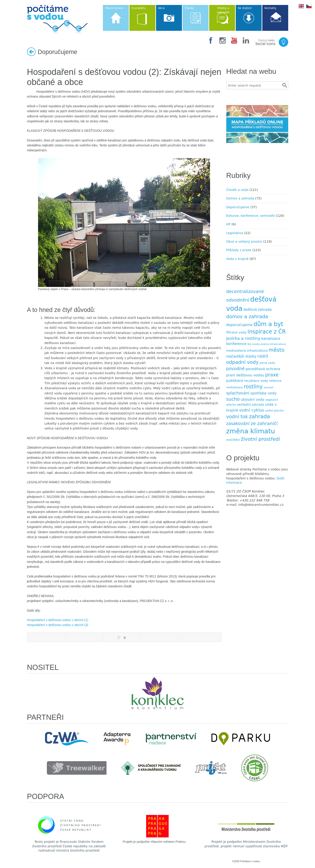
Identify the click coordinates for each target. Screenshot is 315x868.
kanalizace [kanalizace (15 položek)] (271, 339)
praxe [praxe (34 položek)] (272, 375)
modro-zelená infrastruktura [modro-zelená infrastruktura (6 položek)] (269, 344)
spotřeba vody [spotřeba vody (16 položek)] (263, 393)
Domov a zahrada (240, 198)
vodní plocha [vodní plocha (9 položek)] (274, 411)
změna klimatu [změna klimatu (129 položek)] (251, 431)
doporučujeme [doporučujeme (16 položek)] (239, 325)
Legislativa (235, 233)
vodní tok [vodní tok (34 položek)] (237, 417)
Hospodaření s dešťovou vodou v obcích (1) (58, 620)
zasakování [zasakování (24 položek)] (238, 424)
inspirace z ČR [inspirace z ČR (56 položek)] (267, 332)
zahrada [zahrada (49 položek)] (260, 416)
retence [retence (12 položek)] (275, 381)
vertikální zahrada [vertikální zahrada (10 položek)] (250, 405)
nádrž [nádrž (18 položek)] (263, 356)
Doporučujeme (238, 207)
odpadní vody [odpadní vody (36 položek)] (242, 362)
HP (228, 224)
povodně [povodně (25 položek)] (236, 369)
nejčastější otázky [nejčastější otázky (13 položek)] (241, 356)
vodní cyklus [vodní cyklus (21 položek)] (252, 410)
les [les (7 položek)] (249, 344)
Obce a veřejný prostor (244, 242)
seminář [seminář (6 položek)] (269, 388)
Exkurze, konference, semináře (251, 216)
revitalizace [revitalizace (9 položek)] (235, 387)
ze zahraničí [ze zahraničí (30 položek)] (264, 423)
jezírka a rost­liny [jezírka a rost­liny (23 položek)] (243, 338)
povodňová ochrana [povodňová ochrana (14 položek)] (263, 369)
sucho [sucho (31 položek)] (233, 399)
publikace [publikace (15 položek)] (235, 381)
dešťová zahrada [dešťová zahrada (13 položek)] (258, 310)
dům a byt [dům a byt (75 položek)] (268, 324)
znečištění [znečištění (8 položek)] (233, 440)
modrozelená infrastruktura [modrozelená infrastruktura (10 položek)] (247, 351)
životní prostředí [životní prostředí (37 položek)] (260, 439)
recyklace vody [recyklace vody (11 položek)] (256, 381)
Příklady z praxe (239, 250)
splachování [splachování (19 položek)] (238, 393)
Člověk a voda (237, 190)
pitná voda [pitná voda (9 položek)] (267, 363)
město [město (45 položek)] (276, 350)
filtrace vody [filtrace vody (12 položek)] (236, 332)
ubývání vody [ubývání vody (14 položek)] (252, 400)
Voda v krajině (237, 259)
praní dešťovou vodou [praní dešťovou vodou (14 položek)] (245, 375)
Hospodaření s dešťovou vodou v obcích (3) (58, 625)
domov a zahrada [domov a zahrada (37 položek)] (247, 317)
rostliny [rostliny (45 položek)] (253, 387)
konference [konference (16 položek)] (236, 344)
